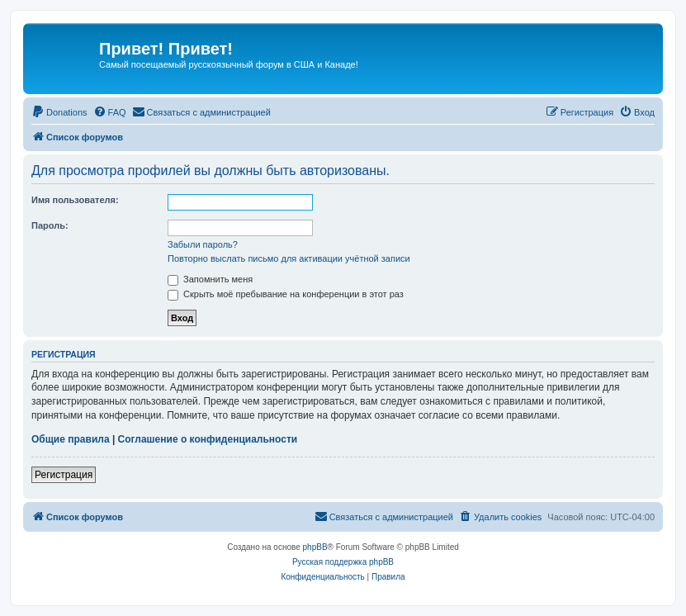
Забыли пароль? (203, 244)
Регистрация (64, 475)
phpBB (315, 547)
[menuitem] (59, 112)
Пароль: (50, 225)
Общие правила (71, 439)
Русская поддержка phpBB (343, 562)
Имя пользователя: (75, 200)
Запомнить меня (210, 279)
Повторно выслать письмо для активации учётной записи (289, 258)
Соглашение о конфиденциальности (208, 439)
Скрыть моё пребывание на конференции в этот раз (286, 294)
